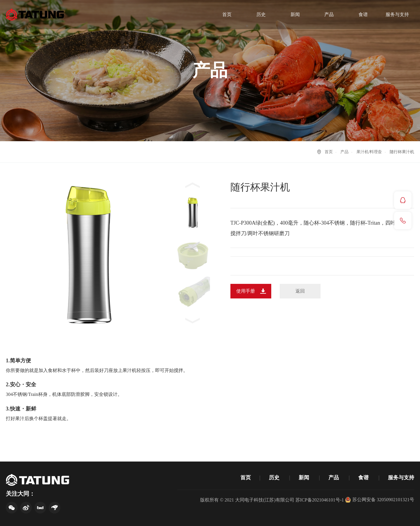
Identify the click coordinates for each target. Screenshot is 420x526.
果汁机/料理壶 (369, 152)
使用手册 (246, 291)
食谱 (363, 14)
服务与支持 (397, 14)
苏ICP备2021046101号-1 (320, 500)
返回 (300, 291)
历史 (261, 14)
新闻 (295, 14)
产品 (329, 14)
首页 (227, 14)
